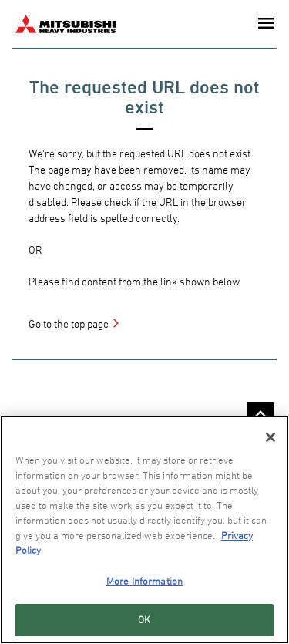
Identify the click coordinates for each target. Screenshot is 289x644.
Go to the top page (69, 324)
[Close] (271, 437)
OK (144, 619)
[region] (144, 530)
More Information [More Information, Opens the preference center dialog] (144, 581)
